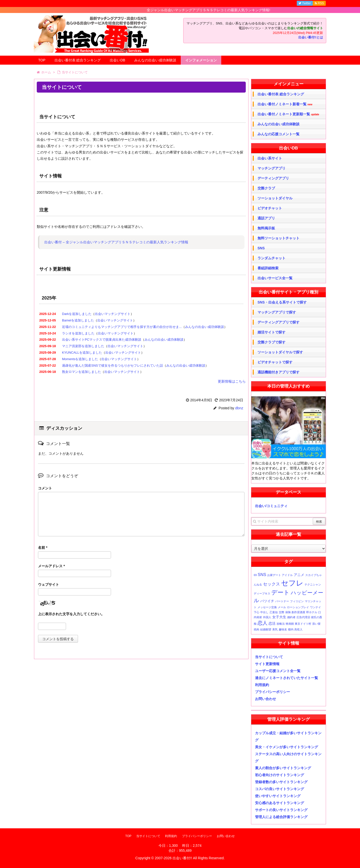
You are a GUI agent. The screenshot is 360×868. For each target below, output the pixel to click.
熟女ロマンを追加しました (81, 372)
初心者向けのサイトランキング (279, 775)
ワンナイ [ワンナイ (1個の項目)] (315, 607)
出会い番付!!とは (311, 37)
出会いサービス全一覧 (275, 278)
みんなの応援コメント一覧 (278, 134)
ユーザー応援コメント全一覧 (278, 671)
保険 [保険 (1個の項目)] (288, 612)
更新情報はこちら (232, 381)
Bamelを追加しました (78, 320)
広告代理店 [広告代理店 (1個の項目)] (303, 617)
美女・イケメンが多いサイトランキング (286, 747)
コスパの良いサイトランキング (279, 789)
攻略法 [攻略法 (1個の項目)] (281, 624)
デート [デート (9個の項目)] (280, 592)
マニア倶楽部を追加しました (83, 346)
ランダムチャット (271, 258)
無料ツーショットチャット (278, 238)
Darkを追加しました (77, 314)
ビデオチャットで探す (275, 362)
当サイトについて (269, 657)
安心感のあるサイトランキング (279, 803)
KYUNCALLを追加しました (82, 353)
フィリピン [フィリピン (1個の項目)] (297, 601)
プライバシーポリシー (272, 692)
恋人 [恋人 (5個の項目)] (262, 623)
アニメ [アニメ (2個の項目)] (299, 575)
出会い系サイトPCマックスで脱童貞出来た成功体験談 (102, 340)
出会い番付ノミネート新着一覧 (285, 104)
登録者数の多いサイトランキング (281, 782)
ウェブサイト (48, 584)
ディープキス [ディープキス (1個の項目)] (262, 593)
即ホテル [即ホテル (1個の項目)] (312, 612)
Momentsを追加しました (80, 359)
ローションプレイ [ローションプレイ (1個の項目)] (298, 607)
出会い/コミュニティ (271, 506)
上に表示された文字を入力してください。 (71, 614)
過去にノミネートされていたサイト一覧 (286, 678)
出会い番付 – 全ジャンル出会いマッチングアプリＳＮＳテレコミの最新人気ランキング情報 (116, 242)
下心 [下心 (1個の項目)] (256, 612)
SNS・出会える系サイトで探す (282, 302)
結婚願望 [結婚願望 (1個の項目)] (266, 629)
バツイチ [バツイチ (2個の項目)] (267, 601)
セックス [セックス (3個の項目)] (271, 584)
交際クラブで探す (271, 342)
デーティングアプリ (273, 178)
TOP (42, 60)
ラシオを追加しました (78, 333)
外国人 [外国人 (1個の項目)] (267, 617)
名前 (43, 548)
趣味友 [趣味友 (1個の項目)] (283, 629)
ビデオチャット (270, 208)
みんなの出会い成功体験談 (155, 60)
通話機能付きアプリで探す (278, 372)
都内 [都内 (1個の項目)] (291, 629)
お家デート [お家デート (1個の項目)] (274, 575)
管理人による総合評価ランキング (281, 817)
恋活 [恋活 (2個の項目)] (272, 623)
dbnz (239, 408)
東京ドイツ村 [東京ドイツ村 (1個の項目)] (303, 624)
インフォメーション (201, 60)
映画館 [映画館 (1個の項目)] (290, 624)
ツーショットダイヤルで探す (280, 352)
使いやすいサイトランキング (278, 796)
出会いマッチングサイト (113, 314)
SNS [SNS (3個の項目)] (262, 575)
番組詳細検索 (268, 268)
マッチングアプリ (271, 168)
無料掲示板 (266, 228)
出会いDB (117, 60)
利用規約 (262, 685)
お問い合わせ (265, 699)
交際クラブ (266, 188)
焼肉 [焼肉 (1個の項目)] (256, 629)
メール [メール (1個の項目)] (282, 607)
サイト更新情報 (267, 664)
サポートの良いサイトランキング (281, 810)
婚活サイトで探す (271, 332)
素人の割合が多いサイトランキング (283, 768)
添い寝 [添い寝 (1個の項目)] (316, 624)
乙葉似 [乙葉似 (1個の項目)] (274, 612)
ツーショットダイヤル (275, 198)
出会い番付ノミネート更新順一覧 (288, 114)
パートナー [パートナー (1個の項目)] (282, 601)
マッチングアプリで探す (277, 312)
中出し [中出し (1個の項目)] (264, 612)
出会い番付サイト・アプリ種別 (288, 292)
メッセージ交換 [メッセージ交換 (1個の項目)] (267, 607)
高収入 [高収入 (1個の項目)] (298, 629)
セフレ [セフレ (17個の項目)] (292, 583)
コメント (45, 488)
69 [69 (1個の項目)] (255, 575)
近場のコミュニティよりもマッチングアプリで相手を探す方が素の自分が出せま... (122, 327)
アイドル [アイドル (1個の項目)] (287, 575)
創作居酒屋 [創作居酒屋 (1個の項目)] (298, 612)
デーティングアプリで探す (278, 322)
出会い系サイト (270, 158)
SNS (261, 248)
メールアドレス (51, 566)
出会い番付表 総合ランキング (78, 60)
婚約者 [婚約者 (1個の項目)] (291, 617)
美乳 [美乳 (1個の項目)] (275, 629)
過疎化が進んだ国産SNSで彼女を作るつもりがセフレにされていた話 (112, 365)
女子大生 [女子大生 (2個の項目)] (279, 617)
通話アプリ (266, 218)
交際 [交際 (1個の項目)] (281, 612)
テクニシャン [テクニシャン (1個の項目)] (313, 584)
